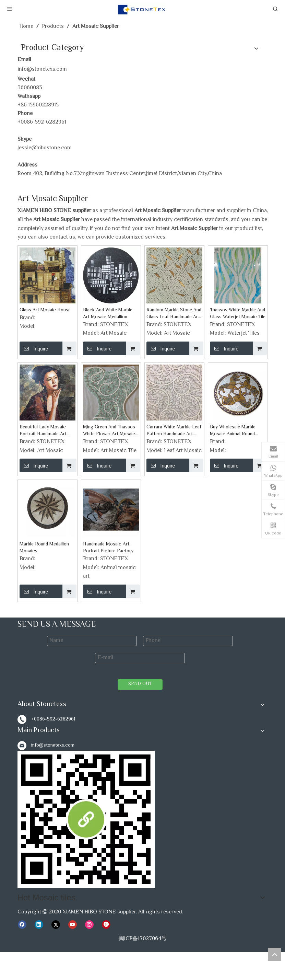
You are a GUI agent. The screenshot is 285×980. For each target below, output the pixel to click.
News (24, 875)
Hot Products (106, 943)
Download (30, 858)
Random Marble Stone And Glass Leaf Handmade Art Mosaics (174, 314)
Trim (161, 935)
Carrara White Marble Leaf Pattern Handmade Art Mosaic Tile (174, 431)
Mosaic (143, 935)
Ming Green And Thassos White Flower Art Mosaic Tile (109, 431)
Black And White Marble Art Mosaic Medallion (108, 314)
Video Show (32, 840)
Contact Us (31, 884)
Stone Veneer (70, 943)
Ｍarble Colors (35, 919)
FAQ (23, 849)
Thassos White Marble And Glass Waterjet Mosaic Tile (238, 314)
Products (28, 867)
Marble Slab (220, 935)
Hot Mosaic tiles (37, 935)
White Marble (115, 935)
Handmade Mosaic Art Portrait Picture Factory (108, 548)
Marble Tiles (252, 935)
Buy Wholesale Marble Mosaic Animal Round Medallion (233, 431)
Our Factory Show (39, 832)
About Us (28, 823)
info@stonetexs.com (42, 70)
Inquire (34, 348)
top (274, 954)
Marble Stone (186, 935)
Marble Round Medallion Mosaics (44, 548)
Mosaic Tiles (35, 943)
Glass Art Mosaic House (45, 310)
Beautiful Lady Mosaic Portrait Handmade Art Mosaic (43, 431)
